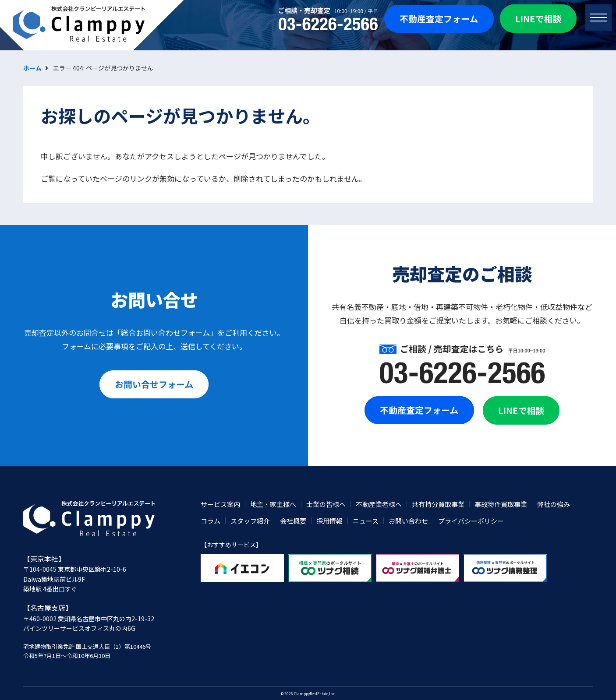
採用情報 (329, 521)
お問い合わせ (408, 521)
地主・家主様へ (273, 504)
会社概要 (293, 521)
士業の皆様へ (326, 504)
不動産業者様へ (379, 504)
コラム (211, 521)
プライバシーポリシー (471, 521)
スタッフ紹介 (250, 521)
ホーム (32, 68)
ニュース (366, 521)
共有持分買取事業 (438, 504)
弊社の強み (554, 504)
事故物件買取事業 (501, 504)
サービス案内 (220, 504)
